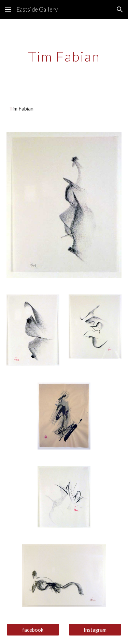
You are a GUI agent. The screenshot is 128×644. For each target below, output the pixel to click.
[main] (64, 56)
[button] (8, 9)
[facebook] (33, 630)
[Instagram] (95, 630)
